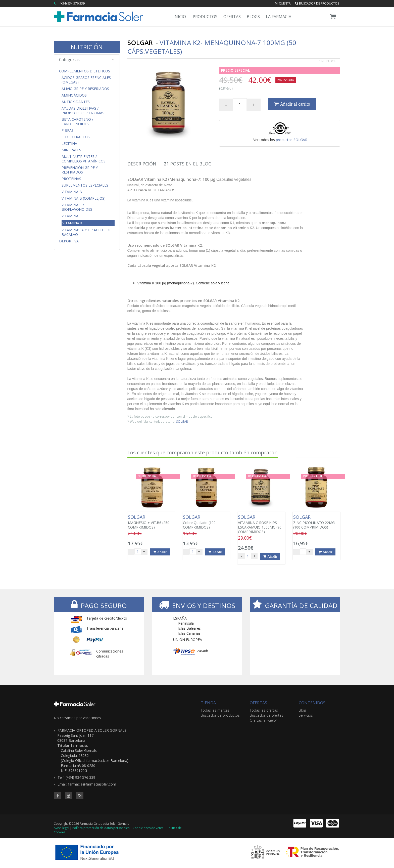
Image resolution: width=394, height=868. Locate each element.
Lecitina (69, 144)
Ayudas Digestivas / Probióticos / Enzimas (83, 111)
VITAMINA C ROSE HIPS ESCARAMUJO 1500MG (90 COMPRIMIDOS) (261, 524)
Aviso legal (61, 828)
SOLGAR (182, 421)
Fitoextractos (76, 137)
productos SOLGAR (292, 140)
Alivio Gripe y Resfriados (85, 89)
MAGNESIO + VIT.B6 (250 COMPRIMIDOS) (151, 522)
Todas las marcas (215, 710)
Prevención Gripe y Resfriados (80, 170)
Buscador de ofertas (266, 715)
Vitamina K (72, 223)
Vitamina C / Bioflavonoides (77, 207)
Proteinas (71, 179)
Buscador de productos (317, 3)
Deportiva (69, 241)
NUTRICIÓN (87, 47)
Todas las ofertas (264, 710)
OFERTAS (258, 703)
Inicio (180, 17)
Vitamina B (72, 192)
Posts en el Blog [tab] (188, 164)
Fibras (68, 131)
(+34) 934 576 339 (72, 3)
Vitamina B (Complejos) (84, 198)
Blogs (253, 17)
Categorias (87, 60)
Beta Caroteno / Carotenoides (77, 122)
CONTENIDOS (312, 703)
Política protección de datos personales (101, 828)
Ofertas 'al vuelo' (263, 720)
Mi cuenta (283, 3)
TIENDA (208, 703)
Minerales (71, 150)
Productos (205, 17)
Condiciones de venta (148, 828)
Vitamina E (71, 216)
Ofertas (232, 17)
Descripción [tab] (142, 164)
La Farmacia (279, 17)
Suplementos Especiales (85, 185)
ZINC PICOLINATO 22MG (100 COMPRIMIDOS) (316, 522)
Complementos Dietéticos (85, 71)
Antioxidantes (76, 102)
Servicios (306, 715)
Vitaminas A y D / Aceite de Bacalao (86, 232)
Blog (302, 710)
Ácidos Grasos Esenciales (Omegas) (86, 80)
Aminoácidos (74, 95)
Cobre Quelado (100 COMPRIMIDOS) (206, 522)
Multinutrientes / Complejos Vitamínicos (84, 159)
